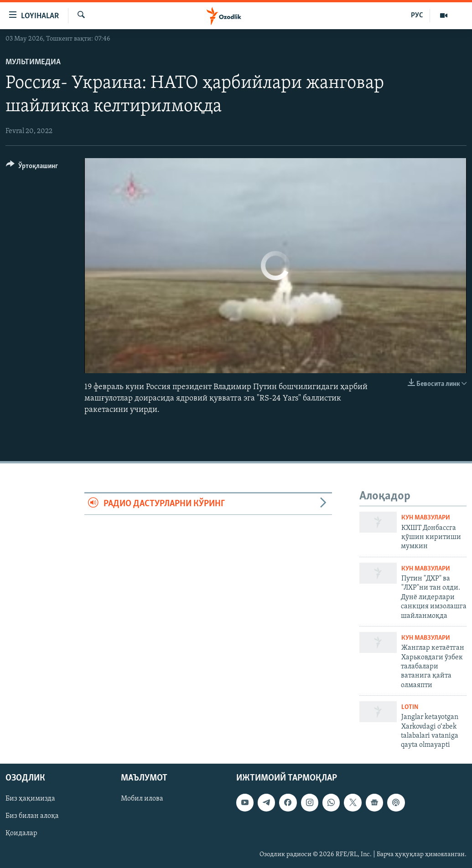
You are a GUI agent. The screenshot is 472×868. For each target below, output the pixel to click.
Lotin (410, 707)
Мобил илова (142, 799)
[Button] (32, 167)
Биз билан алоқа (32, 816)
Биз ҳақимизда (30, 799)
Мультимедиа (33, 62)
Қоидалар (21, 833)
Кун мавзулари (426, 518)
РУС (417, 15)
